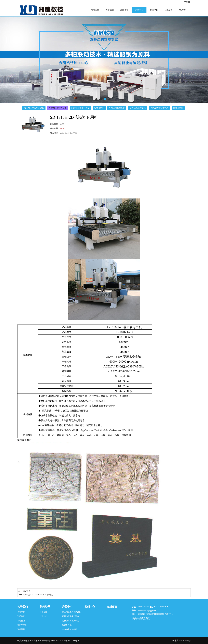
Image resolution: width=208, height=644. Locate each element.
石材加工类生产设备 (58, 108)
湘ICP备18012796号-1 (69, 641)
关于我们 (110, 10)
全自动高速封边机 (138, 108)
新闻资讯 (124, 10)
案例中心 (154, 10)
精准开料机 (178, 108)
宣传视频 (21, 629)
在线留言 (169, 10)
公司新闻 (43, 612)
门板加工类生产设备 (80, 108)
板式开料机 (99, 108)
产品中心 (139, 10)
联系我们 (183, 10)
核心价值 (21, 621)
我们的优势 (22, 625)
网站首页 (95, 10)
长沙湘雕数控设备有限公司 (29, 641)
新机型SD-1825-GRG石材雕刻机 (38, 595)
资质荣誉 (21, 616)
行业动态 (43, 616)
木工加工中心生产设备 (34, 108)
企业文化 (21, 612)
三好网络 (187, 641)
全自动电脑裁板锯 (117, 108)
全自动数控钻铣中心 (159, 108)
